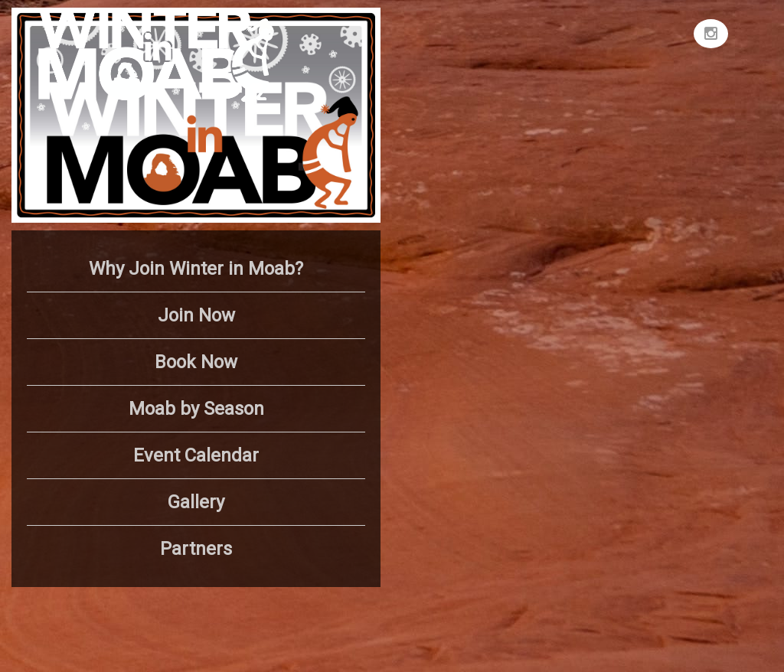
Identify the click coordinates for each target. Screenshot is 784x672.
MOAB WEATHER (585, 65)
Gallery (196, 502)
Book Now (196, 362)
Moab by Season (196, 409)
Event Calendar (196, 455)
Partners (196, 549)
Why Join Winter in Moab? (196, 269)
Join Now (196, 315)
